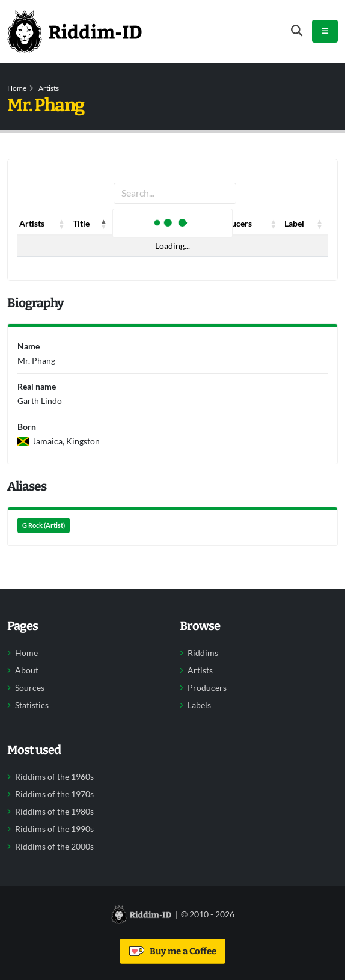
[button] (62, 224)
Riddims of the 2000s (54, 847)
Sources (30, 688)
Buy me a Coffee (173, 951)
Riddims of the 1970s (54, 794)
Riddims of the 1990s (54, 829)
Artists (49, 88)
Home (17, 88)
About (27, 670)
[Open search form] (297, 31)
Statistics (32, 705)
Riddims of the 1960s (54, 777)
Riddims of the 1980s (54, 812)
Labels (199, 705)
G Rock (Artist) (44, 525)
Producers (207, 688)
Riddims (203, 653)
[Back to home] (75, 31)
